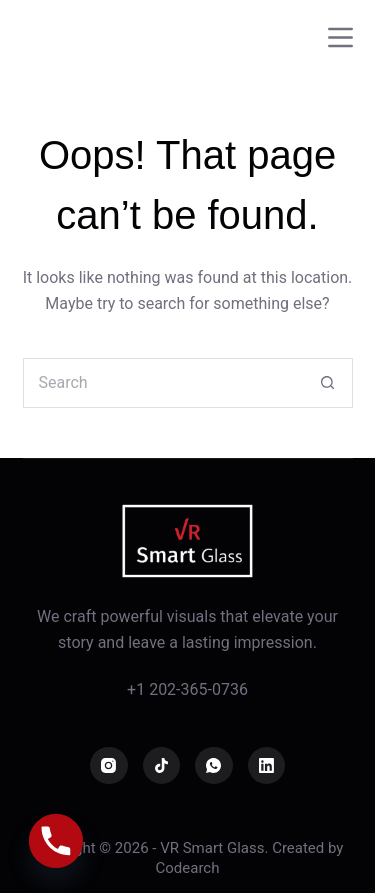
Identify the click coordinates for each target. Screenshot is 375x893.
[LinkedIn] (267, 766)
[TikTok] (162, 766)
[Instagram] (109, 766)
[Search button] (328, 383)
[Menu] (340, 37)
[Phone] (56, 841)
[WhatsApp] (214, 766)
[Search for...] (163, 383)
